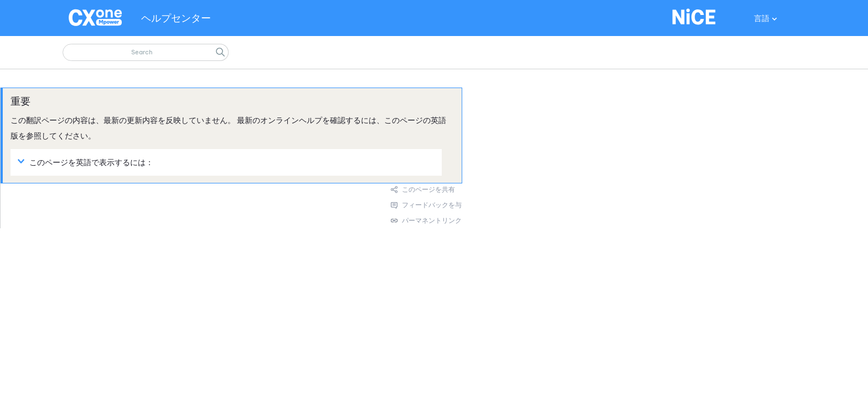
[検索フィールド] (146, 52)
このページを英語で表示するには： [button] (87, 162)
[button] (220, 52)
